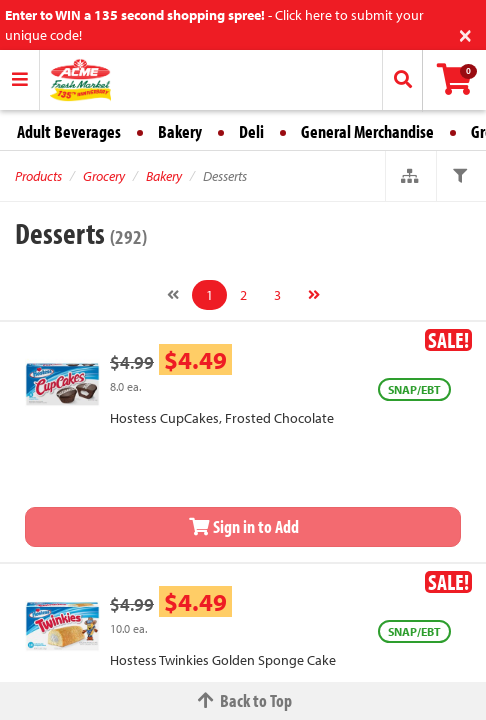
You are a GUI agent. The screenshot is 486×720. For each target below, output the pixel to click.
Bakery (180, 131)
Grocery (104, 176)
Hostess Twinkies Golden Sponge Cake (223, 660)
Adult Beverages (69, 131)
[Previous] (173, 295)
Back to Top (243, 700)
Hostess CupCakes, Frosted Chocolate (222, 418)
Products (38, 176)
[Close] (465, 33)
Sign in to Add (243, 526)
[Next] (314, 295)
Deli (251, 131)
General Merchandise (367, 131)
